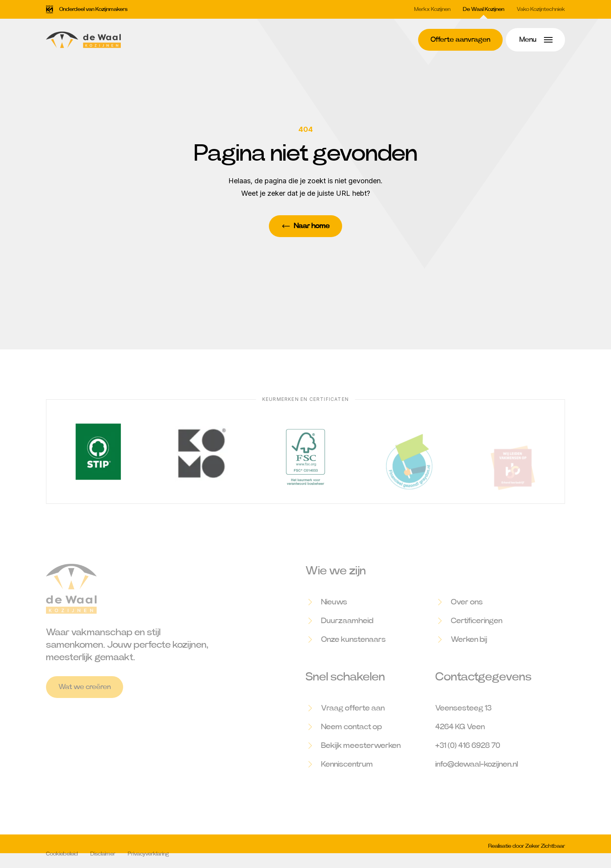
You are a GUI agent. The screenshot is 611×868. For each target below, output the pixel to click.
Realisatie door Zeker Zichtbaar (527, 851)
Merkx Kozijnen (432, 9)
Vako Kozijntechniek (541, 9)
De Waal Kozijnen (484, 9)
